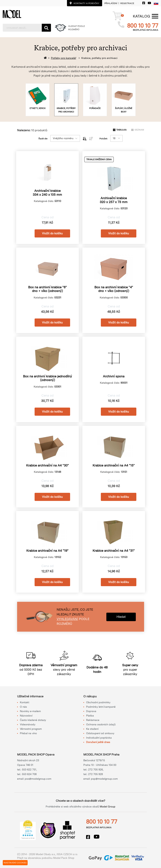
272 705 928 (95, 774)
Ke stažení (92, 729)
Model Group (108, 807)
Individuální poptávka (99, 738)
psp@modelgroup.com (104, 779)
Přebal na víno (28, 733)
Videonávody (28, 724)
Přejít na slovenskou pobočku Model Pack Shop (46, 858)
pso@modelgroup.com (38, 779)
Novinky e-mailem (30, 711)
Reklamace (93, 720)
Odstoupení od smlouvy (100, 733)
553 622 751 (29, 770)
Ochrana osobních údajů (101, 724)
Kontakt (25, 702)
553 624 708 (29, 774)
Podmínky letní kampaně (101, 707)
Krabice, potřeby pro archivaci (99, 58)
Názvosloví (26, 716)
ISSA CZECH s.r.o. (67, 854)
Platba (90, 716)
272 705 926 (95, 770)
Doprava (91, 711)
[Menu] (141, 16)
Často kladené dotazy (33, 720)
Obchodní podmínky (98, 702)
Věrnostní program (31, 729)
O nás (23, 707)
